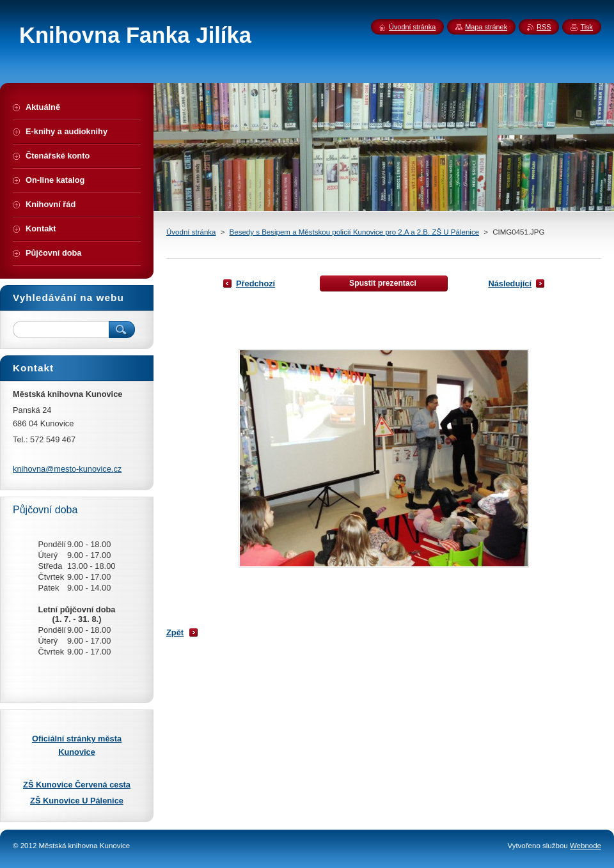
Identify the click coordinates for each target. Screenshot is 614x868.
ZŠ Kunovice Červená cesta (77, 785)
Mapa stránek (486, 27)
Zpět (175, 632)
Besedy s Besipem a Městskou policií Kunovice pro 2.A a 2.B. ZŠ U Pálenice (354, 232)
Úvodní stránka (191, 232)
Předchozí (256, 283)
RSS (544, 27)
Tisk (586, 27)
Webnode (586, 846)
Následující (510, 283)
